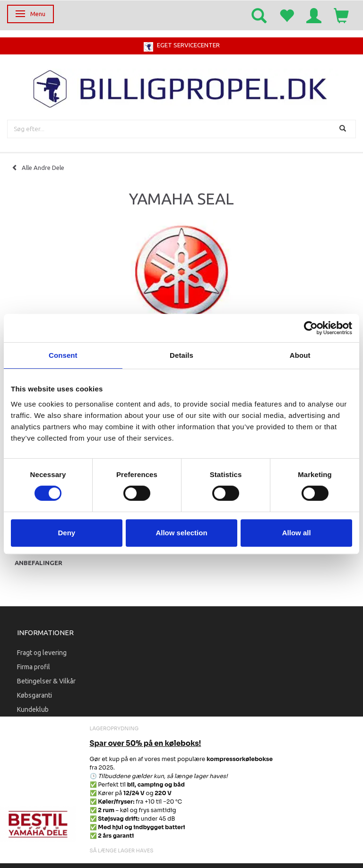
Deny (66, 533)
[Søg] (344, 129)
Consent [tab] (63, 355)
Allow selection (181, 533)
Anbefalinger (39, 563)
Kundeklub (33, 709)
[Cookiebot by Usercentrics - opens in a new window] (311, 328)
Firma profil (34, 667)
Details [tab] (181, 355)
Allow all (297, 533)
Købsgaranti (35, 695)
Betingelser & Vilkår (46, 681)
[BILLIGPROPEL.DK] (181, 88)
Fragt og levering (42, 653)
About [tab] (300, 355)
